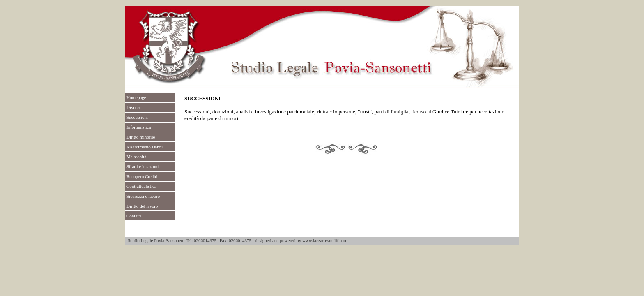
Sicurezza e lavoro (143, 196)
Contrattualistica (141, 186)
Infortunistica (139, 127)
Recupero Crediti (142, 176)
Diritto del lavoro (142, 206)
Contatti (134, 216)
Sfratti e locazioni (143, 166)
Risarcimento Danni (145, 147)
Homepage (136, 97)
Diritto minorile (141, 137)
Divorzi (133, 107)
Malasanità (136, 157)
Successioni (137, 117)
